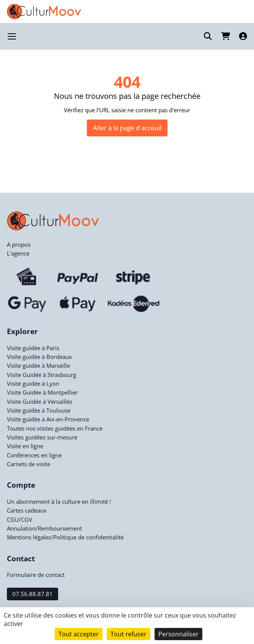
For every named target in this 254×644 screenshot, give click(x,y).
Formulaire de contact (36, 575)
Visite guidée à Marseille (38, 365)
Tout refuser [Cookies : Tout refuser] (129, 634)
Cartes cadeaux (27, 510)
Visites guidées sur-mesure (42, 437)
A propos (19, 244)
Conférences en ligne (34, 455)
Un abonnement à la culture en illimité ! (59, 501)
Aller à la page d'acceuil (127, 128)
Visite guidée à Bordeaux (39, 357)
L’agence (18, 253)
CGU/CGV (20, 519)
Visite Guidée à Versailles (40, 401)
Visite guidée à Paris (33, 348)
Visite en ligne (25, 446)
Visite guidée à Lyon (33, 383)
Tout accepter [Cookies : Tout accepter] (79, 634)
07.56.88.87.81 (33, 594)
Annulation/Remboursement (44, 528)
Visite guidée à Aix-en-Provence (48, 419)
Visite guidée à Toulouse (39, 410)
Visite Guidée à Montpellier (42, 392)
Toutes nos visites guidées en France (55, 428)
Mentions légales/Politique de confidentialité (65, 537)
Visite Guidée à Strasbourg (42, 375)
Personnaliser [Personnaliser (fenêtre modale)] (178, 634)
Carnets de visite (28, 464)
